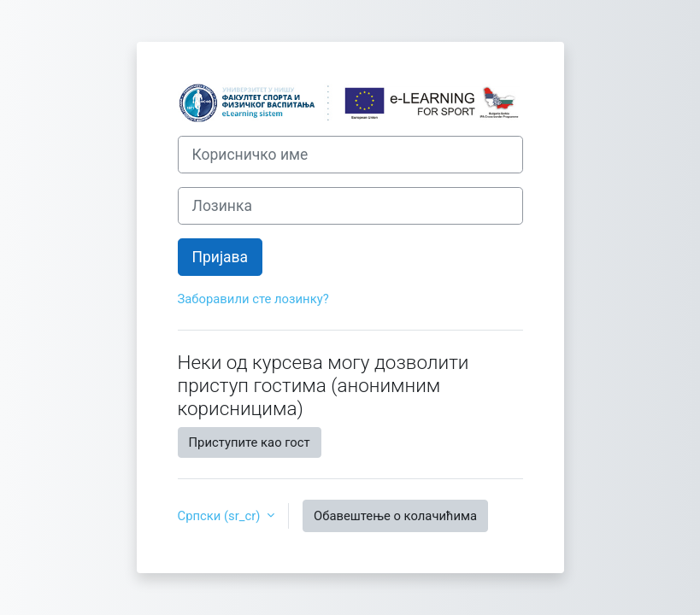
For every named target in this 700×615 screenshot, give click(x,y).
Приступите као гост (250, 442)
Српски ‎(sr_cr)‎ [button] (221, 516)
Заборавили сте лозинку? (253, 299)
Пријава (221, 257)
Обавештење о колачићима (395, 516)
